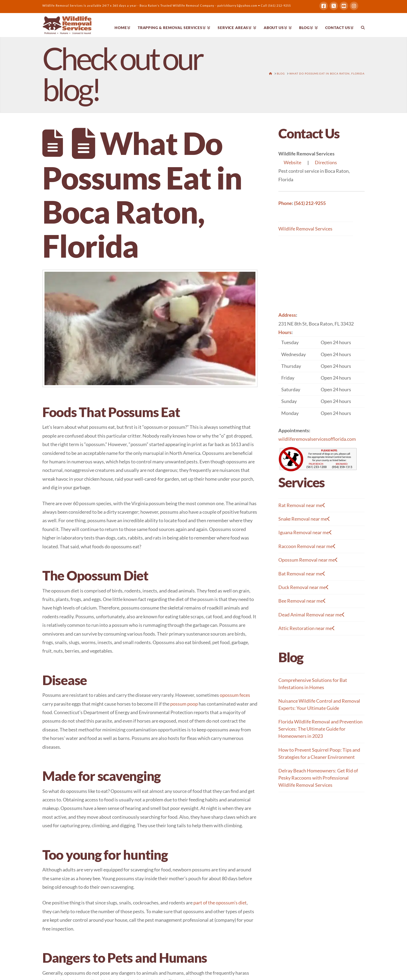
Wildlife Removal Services (305, 229)
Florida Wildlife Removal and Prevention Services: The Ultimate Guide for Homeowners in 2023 (320, 729)
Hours (285, 332)
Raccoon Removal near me (307, 546)
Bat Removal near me (302, 574)
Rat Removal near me (302, 505)
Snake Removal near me (304, 519)
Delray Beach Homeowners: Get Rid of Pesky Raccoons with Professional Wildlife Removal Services (318, 778)
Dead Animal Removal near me (312, 615)
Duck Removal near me (304, 587)
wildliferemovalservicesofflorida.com (317, 439)
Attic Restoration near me (307, 628)
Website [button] (292, 162)
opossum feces (235, 695)
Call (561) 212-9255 (276, 5)
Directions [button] (326, 162)
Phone (285, 203)
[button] (321, 378)
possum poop (184, 704)
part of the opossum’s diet (220, 903)
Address (287, 315)
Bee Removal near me (302, 601)
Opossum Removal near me (308, 560)
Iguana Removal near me (305, 532)
